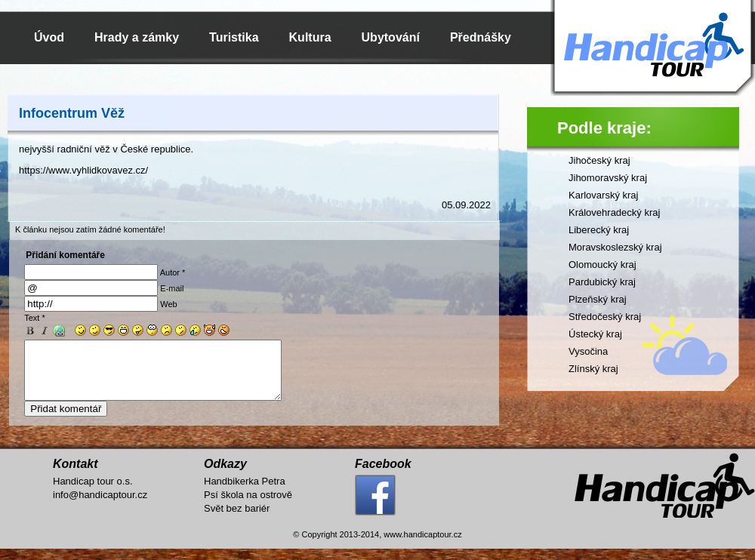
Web (168, 304)
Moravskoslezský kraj (615, 247)
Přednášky (481, 37)
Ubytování (391, 37)
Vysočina (588, 351)
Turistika (234, 37)
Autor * (173, 272)
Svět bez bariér (237, 520)
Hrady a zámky (137, 37)
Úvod (49, 37)
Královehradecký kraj (614, 212)
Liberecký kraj (599, 230)
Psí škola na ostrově (248, 506)
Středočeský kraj (605, 317)
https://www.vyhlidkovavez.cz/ (83, 170)
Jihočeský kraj (599, 160)
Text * (35, 318)
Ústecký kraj (595, 334)
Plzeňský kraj (598, 299)
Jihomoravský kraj (608, 178)
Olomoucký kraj (602, 265)
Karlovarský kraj (603, 195)
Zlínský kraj (593, 369)
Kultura (310, 37)
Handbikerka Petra (245, 492)
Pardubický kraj (602, 282)
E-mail (172, 288)
